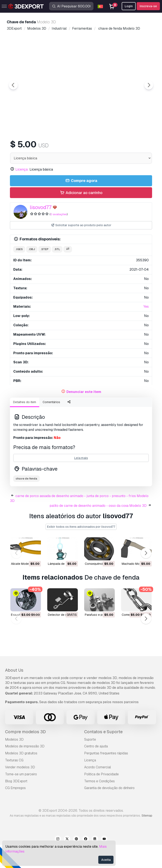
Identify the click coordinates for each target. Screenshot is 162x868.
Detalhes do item (25, 425)
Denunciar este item (84, 415)
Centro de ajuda (96, 769)
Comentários (51, 425)
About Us (14, 693)
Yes (146, 330)
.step (45, 272)
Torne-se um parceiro (21, 797)
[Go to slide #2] (67, 147)
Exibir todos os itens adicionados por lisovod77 (81, 550)
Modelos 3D (14, 763)
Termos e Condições (99, 804)
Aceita (106, 860)
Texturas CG (14, 783)
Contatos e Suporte (103, 755)
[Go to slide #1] (40, 147)
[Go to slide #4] (121, 147)
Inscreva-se (148, 6)
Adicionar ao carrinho (81, 216)
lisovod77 (41, 231)
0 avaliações (59, 238)
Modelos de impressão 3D (25, 769)
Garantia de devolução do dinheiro (109, 811)
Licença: (22, 193)
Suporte (90, 763)
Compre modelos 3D (25, 755)
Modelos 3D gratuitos (21, 776)
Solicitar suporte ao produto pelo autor (81, 249)
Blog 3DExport (16, 804)
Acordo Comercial (98, 790)
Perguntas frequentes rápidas (106, 776)
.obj (32, 272)
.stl (57, 272)
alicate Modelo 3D (23, 587)
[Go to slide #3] (94, 147)
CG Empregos (15, 811)
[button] (146, 576)
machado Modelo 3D (136, 587)
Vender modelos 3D (20, 790)
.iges (19, 272)
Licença (90, 783)
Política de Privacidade (101, 797)
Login (129, 6)
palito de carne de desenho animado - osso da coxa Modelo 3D (98, 529)
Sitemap (147, 839)
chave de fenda (26, 502)
